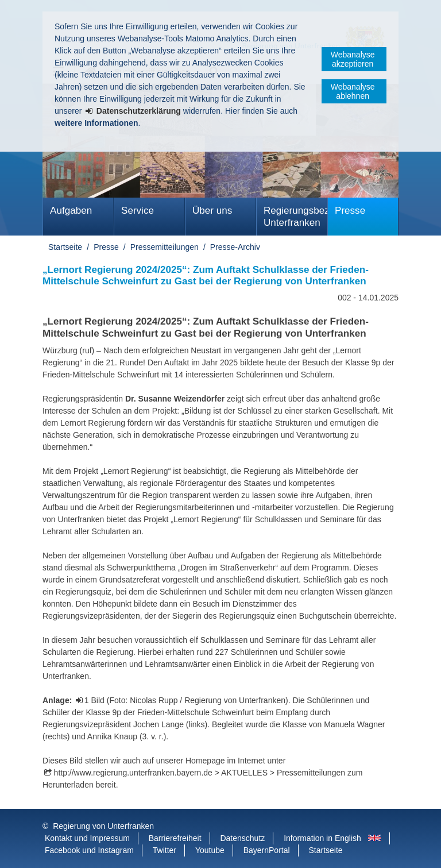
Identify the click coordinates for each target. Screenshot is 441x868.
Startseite (65, 247)
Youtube (210, 850)
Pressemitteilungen (165, 247)
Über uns (212, 211)
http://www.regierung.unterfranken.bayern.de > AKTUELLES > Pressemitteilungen (200, 773)
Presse (350, 211)
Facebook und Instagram (89, 850)
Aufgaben (71, 211)
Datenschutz (242, 838)
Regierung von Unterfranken (103, 826)
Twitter (165, 850)
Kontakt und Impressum (87, 838)
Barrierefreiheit (175, 838)
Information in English (322, 838)
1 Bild (96, 700)
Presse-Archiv (235, 247)
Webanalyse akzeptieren (353, 59)
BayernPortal (267, 850)
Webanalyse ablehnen (353, 91)
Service (138, 211)
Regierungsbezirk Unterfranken (295, 217)
